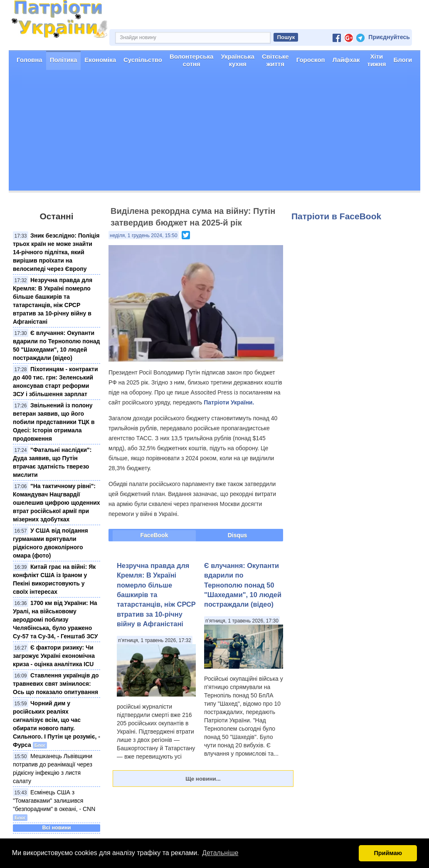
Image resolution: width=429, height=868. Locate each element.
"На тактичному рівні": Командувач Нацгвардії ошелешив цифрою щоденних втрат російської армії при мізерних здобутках (57, 503)
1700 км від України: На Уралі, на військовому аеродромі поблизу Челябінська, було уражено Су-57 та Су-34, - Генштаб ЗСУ (55, 620)
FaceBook (154, 535)
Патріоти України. (229, 402)
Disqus (238, 535)
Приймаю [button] (388, 853)
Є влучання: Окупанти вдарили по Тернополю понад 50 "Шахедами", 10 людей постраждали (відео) (243, 585)
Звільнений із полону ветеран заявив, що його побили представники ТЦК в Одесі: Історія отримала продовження (54, 422)
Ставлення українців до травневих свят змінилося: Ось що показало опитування (56, 684)
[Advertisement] (214, 132)
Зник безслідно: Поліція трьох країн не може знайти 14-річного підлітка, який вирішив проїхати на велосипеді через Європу (56, 252)
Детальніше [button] (220, 853)
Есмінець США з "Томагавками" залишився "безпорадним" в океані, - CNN (54, 801)
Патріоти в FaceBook (336, 216)
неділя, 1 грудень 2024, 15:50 (144, 236)
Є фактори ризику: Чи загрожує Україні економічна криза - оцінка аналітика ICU (54, 656)
